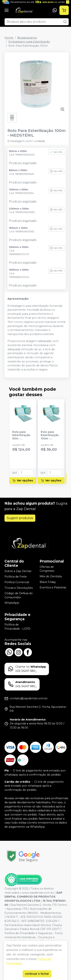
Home (9, 38)
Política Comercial (17, 582)
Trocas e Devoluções (19, 588)
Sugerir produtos (20, 518)
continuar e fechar (37, 974)
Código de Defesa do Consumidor (19, 595)
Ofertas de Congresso (47, 569)
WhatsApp (12, 603)
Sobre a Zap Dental (18, 571)
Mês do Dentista (51, 576)
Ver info (56, 152)
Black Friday (48, 582)
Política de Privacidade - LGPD (17, 627)
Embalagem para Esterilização (29, 42)
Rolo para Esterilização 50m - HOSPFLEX (21, 435)
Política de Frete (16, 577)
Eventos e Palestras (53, 587)
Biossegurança (27, 38)
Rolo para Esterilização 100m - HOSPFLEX (50, 435)
